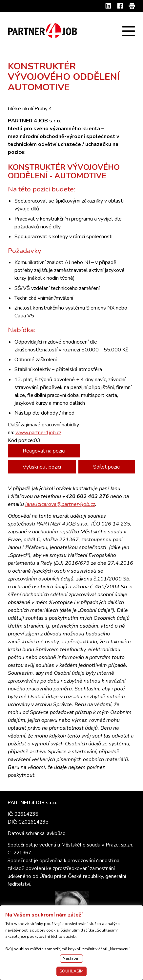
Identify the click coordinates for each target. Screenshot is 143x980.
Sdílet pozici (107, 467)
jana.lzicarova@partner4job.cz (60, 504)
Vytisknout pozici (42, 467)
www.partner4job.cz (38, 433)
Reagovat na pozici (44, 451)
